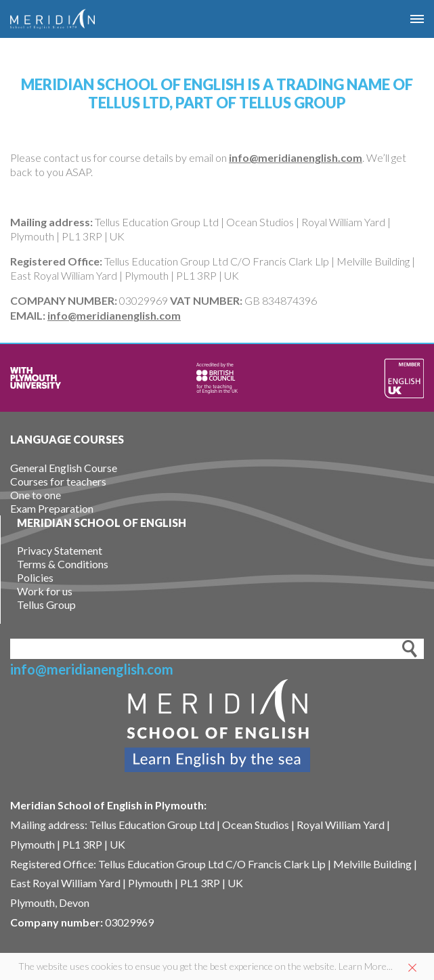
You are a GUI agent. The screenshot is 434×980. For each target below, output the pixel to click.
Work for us (45, 591)
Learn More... (366, 966)
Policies (35, 577)
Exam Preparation (52, 508)
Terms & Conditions (63, 564)
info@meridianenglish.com (296, 157)
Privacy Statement (60, 550)
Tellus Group (46, 604)
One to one (36, 495)
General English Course (64, 468)
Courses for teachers (58, 481)
